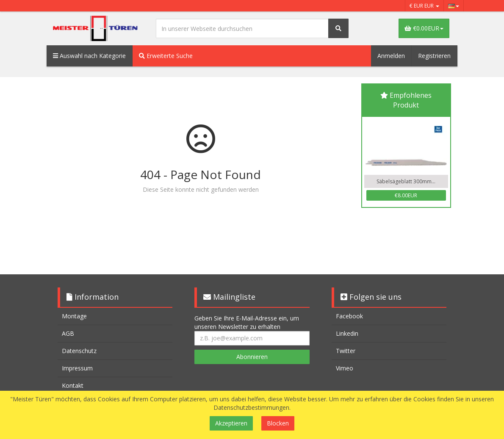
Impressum (77, 368)
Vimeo (345, 368)
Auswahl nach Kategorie (89, 56)
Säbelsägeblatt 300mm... (406, 181)
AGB (68, 333)
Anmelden (391, 56)
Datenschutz (79, 351)
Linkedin (347, 333)
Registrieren (434, 56)
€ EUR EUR (424, 6)
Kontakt (73, 385)
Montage (74, 316)
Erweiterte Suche (166, 56)
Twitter (346, 351)
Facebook (349, 316)
